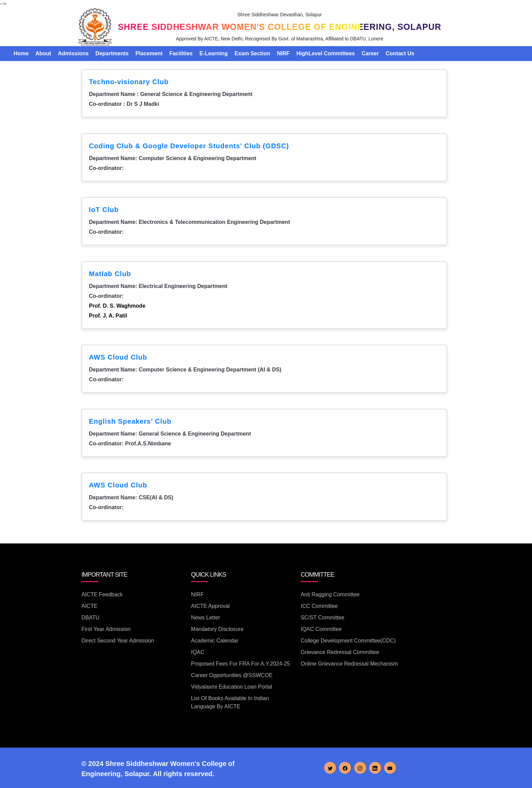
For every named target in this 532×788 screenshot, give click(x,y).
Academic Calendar (215, 641)
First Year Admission (106, 629)
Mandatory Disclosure (217, 629)
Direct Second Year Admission (118, 641)
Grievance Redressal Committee (340, 652)
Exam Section (252, 53)
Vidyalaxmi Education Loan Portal (232, 687)
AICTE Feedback (102, 594)
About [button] (43, 53)
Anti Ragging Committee (330, 594)
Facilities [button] (181, 53)
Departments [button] (112, 53)
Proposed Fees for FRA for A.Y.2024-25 (240, 664)
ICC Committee (319, 606)
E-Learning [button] (214, 53)
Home (21, 53)
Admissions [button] (73, 53)
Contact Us (400, 53)
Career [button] (370, 53)
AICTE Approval (210, 606)
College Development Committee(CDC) (348, 641)
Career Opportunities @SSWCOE (232, 675)
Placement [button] (149, 53)
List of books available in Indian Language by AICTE (230, 702)
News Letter (205, 618)
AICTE (89, 606)
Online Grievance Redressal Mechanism (349, 664)
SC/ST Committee (322, 618)
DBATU (90, 618)
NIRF (283, 53)
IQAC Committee (321, 629)
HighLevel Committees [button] (326, 53)
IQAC (198, 652)
